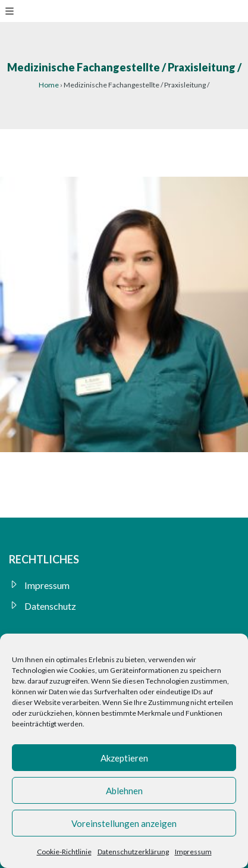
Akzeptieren (124, 758)
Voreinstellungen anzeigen (124, 823)
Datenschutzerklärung (133, 852)
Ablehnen (124, 791)
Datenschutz (50, 606)
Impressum (193, 852)
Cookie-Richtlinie (64, 852)
